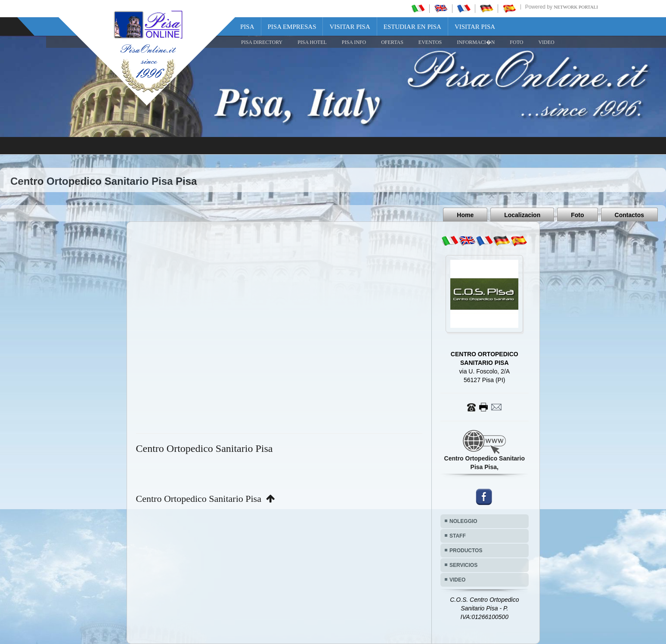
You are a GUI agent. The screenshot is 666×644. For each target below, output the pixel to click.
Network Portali (576, 7)
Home (465, 215)
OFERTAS (392, 42)
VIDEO (546, 42)
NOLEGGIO (463, 521)
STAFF (458, 536)
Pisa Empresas (292, 27)
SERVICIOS (463, 565)
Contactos (629, 215)
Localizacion (522, 215)
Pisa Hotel (312, 42)
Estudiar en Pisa (412, 27)
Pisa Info (354, 42)
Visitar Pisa (350, 27)
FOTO (516, 42)
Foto (577, 215)
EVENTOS (430, 42)
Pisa (247, 27)
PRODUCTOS (466, 551)
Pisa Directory (262, 42)
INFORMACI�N (476, 42)
